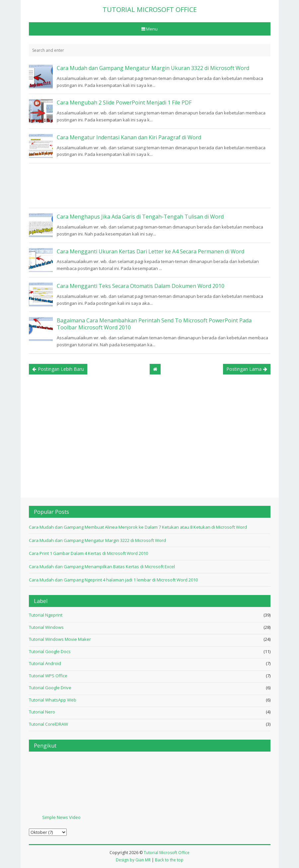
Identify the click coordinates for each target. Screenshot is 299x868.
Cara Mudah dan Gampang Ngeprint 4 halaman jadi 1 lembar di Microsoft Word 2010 (113, 580)
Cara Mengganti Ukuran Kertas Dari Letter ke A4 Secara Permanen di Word (150, 251)
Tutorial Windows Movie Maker (60, 639)
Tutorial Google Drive (50, 688)
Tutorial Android (45, 663)
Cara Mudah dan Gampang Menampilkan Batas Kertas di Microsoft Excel (102, 567)
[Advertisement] (150, 186)
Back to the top (169, 860)
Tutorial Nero (42, 712)
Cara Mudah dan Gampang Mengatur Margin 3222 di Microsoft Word (97, 540)
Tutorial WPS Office (48, 676)
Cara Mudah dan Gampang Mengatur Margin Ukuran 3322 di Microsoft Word (153, 68)
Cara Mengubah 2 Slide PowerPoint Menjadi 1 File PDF (124, 102)
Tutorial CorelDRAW (48, 724)
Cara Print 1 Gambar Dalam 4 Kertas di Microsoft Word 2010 (88, 553)
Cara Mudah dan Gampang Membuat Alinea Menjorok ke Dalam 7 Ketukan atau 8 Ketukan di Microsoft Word (138, 527)
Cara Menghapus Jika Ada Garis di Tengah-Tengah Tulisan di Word (140, 217)
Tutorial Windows (46, 627)
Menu (151, 29)
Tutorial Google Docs (50, 651)
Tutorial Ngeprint (46, 615)
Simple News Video (61, 817)
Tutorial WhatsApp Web (53, 700)
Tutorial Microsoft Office (167, 853)
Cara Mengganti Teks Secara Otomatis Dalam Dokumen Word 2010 (141, 286)
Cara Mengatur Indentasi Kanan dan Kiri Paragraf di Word (129, 137)
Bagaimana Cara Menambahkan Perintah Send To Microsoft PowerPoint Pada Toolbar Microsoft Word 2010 (154, 324)
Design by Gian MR (133, 860)
